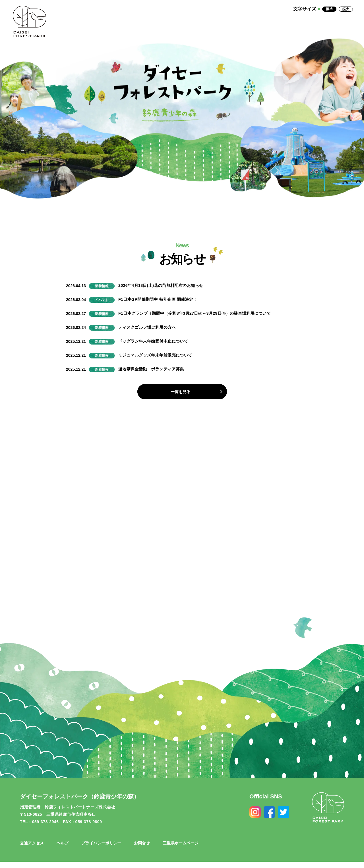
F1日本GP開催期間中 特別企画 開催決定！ (158, 299)
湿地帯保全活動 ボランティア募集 (151, 369)
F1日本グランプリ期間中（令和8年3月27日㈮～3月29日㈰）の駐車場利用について (195, 313)
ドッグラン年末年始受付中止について (153, 341)
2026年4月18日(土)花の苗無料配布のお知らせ (161, 285)
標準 (329, 9)
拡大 (346, 9)
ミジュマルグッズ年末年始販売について (155, 355)
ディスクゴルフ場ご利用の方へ (147, 327)
